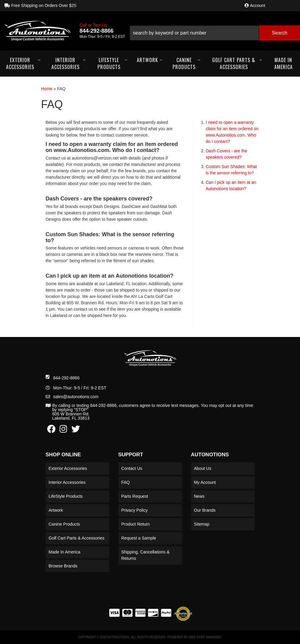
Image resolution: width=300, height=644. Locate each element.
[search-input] (194, 33)
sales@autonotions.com (76, 397)
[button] (215, 31)
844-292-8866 (66, 378)
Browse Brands (63, 566)
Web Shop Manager (205, 637)
